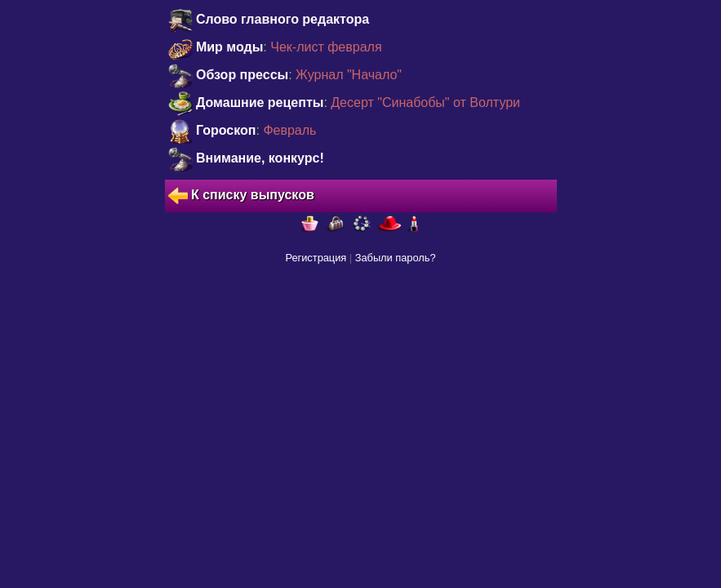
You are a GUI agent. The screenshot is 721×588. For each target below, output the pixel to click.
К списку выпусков (241, 196)
